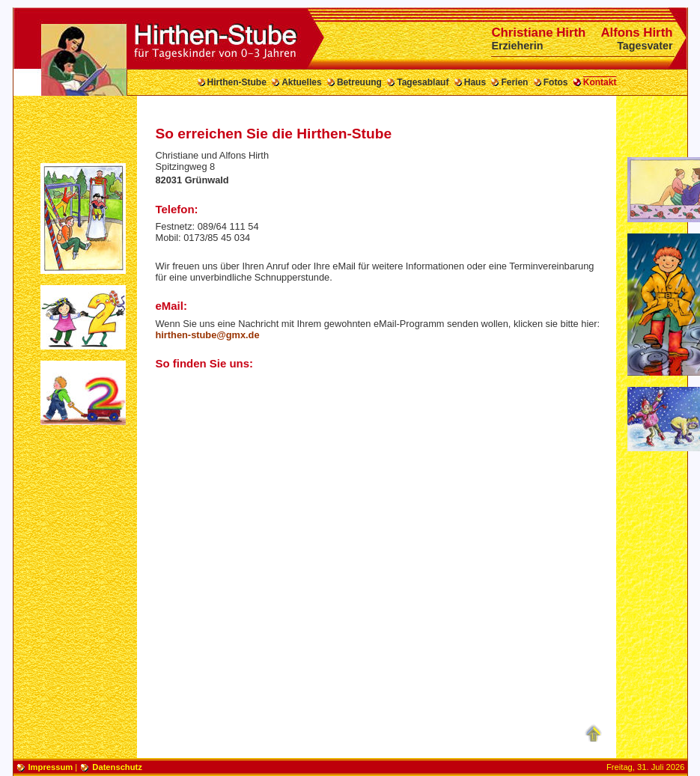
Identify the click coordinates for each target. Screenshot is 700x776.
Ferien (514, 82)
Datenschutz (117, 767)
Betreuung (359, 82)
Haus (475, 82)
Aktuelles (301, 82)
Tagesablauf (423, 82)
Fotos (556, 82)
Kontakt (600, 82)
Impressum (51, 767)
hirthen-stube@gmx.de (208, 335)
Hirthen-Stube (237, 82)
